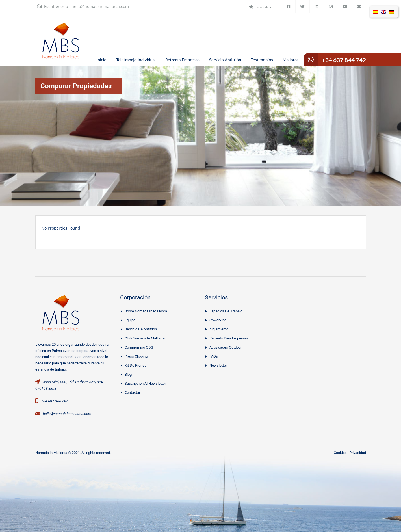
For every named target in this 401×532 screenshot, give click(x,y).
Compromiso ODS (139, 347)
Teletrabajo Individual (136, 60)
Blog (128, 374)
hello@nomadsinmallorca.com (100, 6)
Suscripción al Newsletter (145, 383)
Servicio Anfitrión (225, 60)
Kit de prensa (136, 365)
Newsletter (218, 365)
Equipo (130, 320)
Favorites (260, 7)
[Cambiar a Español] (376, 12)
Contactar (132, 392)
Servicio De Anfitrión (141, 329)
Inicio (102, 60)
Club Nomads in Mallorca (145, 338)
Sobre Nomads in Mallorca (146, 311)
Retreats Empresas (182, 60)
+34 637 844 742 (344, 60)
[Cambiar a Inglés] (384, 12)
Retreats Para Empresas (229, 338)
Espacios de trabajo (226, 311)
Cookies (340, 453)
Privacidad (358, 453)
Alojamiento (219, 329)
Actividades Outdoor (226, 347)
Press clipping (136, 356)
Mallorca (291, 60)
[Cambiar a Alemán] (392, 12)
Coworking (218, 320)
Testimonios (262, 60)
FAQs (214, 356)
